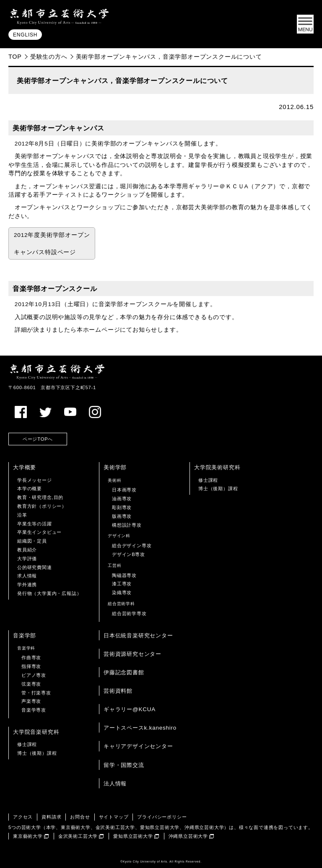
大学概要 (25, 467)
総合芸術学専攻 (129, 613)
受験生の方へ (49, 57)
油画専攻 (122, 499)
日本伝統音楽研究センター (138, 635)
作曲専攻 (31, 657)
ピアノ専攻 (34, 675)
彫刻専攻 (122, 507)
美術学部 (115, 467)
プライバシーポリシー (162, 817)
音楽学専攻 (34, 710)
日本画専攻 (124, 490)
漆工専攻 (122, 584)
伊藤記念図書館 (124, 672)
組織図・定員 (32, 541)
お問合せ (80, 817)
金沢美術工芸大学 (78, 836)
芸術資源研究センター (132, 654)
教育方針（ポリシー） (42, 506)
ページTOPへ (38, 439)
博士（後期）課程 (218, 489)
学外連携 (27, 585)
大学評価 (27, 559)
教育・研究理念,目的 (40, 497)
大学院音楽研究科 (36, 732)
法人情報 (115, 784)
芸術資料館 (118, 691)
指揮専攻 (31, 666)
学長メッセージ (35, 480)
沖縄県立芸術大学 (188, 836)
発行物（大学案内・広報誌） (49, 593)
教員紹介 (27, 550)
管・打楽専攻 (36, 693)
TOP (15, 57)
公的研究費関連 (35, 567)
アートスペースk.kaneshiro (140, 728)
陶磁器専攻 (124, 575)
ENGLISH (25, 35)
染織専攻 (122, 593)
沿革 (22, 515)
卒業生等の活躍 (35, 524)
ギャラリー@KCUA (130, 709)
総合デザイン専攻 (132, 546)
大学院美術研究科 (217, 467)
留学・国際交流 (124, 765)
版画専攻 (122, 516)
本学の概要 (30, 489)
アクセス (23, 817)
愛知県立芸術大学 (133, 836)
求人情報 (27, 576)
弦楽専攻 (31, 684)
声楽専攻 (31, 701)
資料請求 (51, 817)
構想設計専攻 (127, 525)
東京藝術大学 (28, 836)
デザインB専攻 (129, 554)
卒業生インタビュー (39, 532)
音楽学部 (25, 635)
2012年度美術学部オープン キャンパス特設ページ (52, 244)
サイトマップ (114, 817)
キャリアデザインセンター (138, 746)
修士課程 (208, 480)
